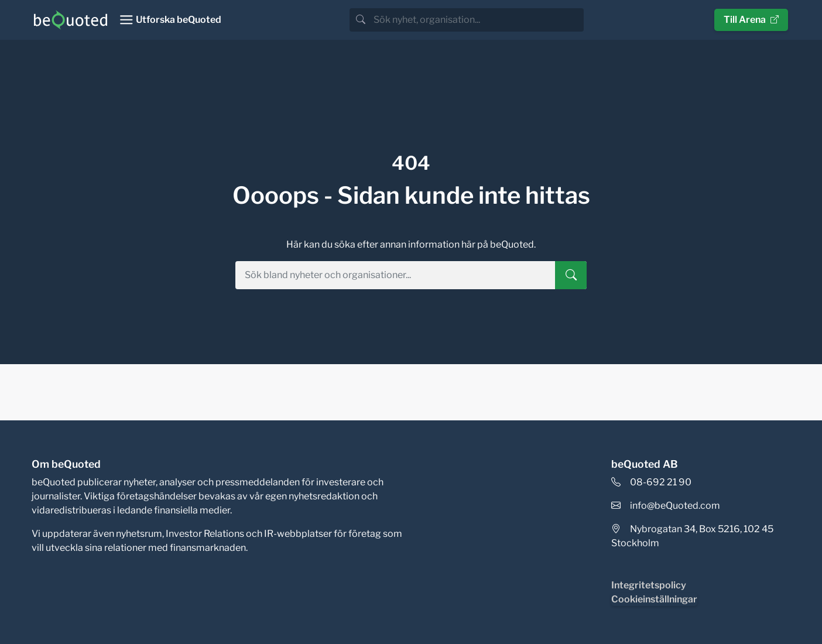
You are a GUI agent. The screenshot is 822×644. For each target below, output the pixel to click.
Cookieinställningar (654, 599)
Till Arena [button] (751, 20)
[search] (477, 20)
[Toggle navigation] (170, 20)
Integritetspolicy (649, 585)
